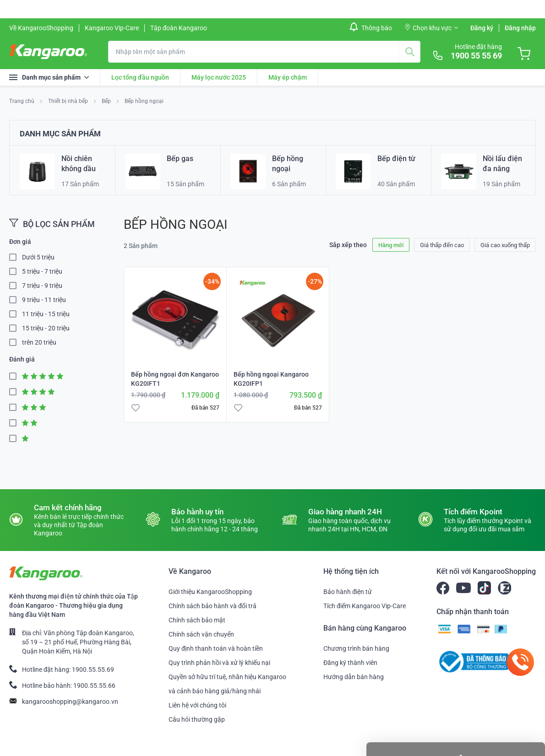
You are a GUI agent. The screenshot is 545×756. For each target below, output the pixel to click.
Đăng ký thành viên (350, 663)
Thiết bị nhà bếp (69, 101)
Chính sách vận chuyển (201, 634)
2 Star (16, 423)
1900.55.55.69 (93, 670)
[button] (136, 408)
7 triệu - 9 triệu (42, 286)
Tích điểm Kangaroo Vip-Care (365, 606)
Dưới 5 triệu (38, 257)
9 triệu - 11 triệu (44, 300)
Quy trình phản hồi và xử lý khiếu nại (219, 663)
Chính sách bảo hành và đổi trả (213, 606)
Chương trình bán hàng (356, 648)
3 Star (16, 408)
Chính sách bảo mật (197, 620)
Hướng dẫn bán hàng (354, 677)
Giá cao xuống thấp (505, 245)
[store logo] (48, 52)
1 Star (16, 439)
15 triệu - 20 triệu (46, 328)
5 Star (16, 376)
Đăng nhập (520, 28)
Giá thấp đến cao (442, 245)
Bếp (107, 101)
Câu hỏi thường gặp (197, 719)
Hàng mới (391, 245)
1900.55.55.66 (94, 686)
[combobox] (264, 52)
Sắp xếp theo (348, 245)
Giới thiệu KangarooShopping (210, 592)
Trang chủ (22, 101)
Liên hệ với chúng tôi (197, 705)
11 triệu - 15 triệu (46, 314)
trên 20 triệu (39, 342)
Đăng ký (482, 28)
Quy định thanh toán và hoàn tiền (216, 648)
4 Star (16, 392)
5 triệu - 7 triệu (42, 271)
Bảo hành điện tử (348, 592)
